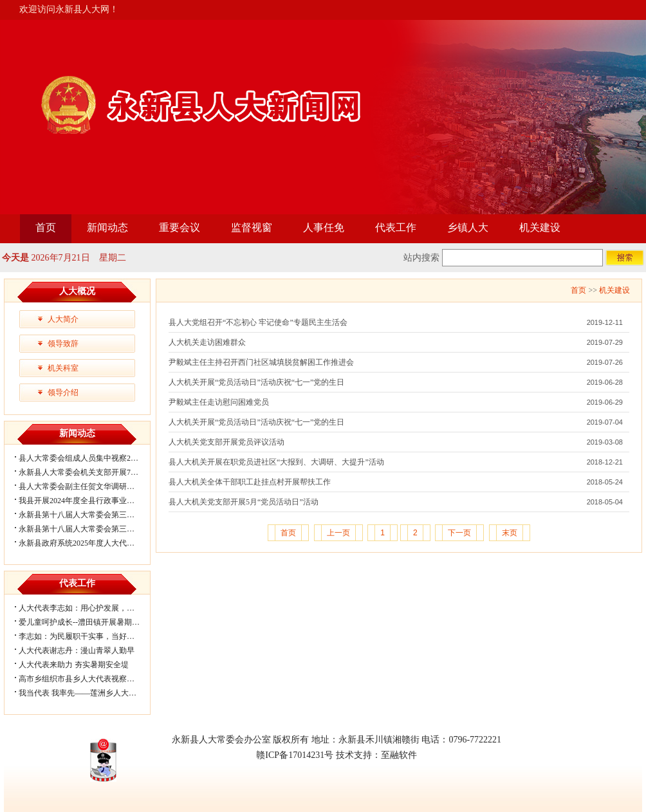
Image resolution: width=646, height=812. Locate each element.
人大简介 (63, 319)
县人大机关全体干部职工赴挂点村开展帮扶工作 (250, 482)
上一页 (338, 533)
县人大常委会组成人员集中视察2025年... (87, 458)
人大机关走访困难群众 (207, 342)
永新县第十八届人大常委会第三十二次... (87, 515)
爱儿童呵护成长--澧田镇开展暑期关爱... (86, 622)
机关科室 (63, 368)
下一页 (459, 533)
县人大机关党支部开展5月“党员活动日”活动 (244, 502)
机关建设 (540, 227)
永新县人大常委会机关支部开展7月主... (85, 472)
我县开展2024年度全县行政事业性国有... (87, 501)
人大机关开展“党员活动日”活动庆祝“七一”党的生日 (256, 382)
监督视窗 (252, 227)
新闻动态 (107, 227)
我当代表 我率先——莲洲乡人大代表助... (88, 693)
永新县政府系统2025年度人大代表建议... (87, 543)
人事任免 (324, 227)
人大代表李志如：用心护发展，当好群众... (91, 608)
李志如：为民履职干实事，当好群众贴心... (91, 636)
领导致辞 (63, 344)
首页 (46, 227)
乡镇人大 (468, 227)
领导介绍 (63, 392)
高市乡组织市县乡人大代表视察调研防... (87, 679)
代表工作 (396, 227)
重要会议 (180, 227)
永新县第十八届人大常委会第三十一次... (87, 529)
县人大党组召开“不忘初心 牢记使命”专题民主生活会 (258, 322)
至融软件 (399, 755)
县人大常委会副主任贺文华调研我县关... (87, 486)
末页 (510, 533)
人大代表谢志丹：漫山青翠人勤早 (77, 651)
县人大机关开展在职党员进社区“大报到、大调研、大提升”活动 (276, 462)
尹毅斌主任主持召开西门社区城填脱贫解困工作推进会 (261, 362)
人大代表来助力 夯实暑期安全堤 (74, 665)
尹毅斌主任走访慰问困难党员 (219, 402)
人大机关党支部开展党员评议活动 (226, 442)
